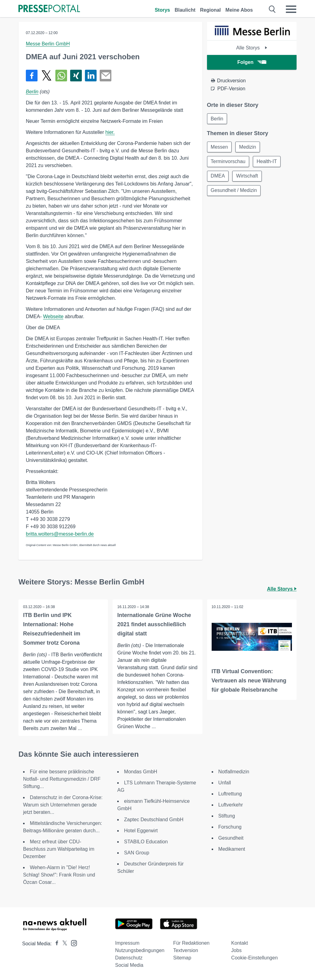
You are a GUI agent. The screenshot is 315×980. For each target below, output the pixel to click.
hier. (110, 132)
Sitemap (182, 958)
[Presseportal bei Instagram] (72, 943)
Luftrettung (230, 794)
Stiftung (227, 816)
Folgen (252, 62)
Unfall (225, 783)
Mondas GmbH (141, 772)
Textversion (186, 950)
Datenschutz (129, 958)
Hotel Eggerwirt (141, 831)
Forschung (230, 827)
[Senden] (106, 76)
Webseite (53, 316)
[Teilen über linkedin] (91, 76)
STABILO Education (146, 842)
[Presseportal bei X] (63, 944)
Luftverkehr (231, 805)
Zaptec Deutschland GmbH (154, 820)
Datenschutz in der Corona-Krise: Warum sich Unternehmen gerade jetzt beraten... (63, 805)
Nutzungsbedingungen (140, 950)
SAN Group (137, 853)
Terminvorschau (228, 162)
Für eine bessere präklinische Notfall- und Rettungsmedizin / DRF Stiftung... (62, 779)
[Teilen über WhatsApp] (61, 76)
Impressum (127, 943)
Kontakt (240, 943)
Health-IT (268, 162)
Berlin (32, 92)
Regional (210, 10)
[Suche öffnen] (272, 9)
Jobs (237, 950)
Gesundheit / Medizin (234, 191)
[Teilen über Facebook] (32, 76)
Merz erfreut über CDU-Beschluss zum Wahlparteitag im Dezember (59, 849)
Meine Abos (239, 10)
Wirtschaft (248, 177)
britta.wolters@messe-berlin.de (60, 534)
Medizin (248, 147)
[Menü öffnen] (291, 9)
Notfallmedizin (234, 772)
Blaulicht (185, 10)
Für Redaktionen (191, 943)
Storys (162, 10)
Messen (220, 147)
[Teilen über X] (46, 76)
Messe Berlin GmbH (48, 44)
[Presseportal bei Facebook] (55, 944)
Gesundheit (231, 838)
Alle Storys (252, 48)
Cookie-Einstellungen (255, 958)
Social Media (129, 965)
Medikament (232, 849)
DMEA (218, 177)
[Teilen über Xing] (76, 76)
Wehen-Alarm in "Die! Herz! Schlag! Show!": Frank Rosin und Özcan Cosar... (59, 875)
